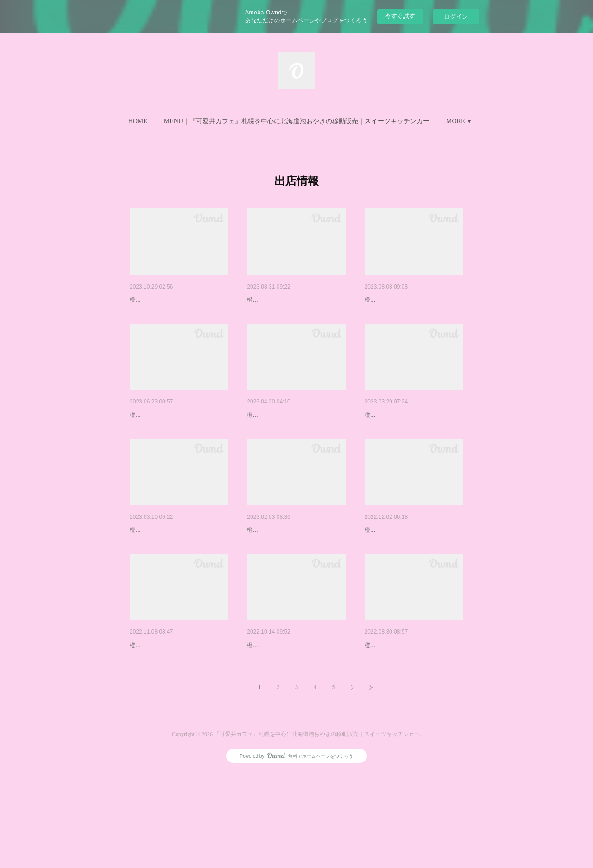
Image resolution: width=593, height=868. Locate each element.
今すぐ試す (400, 16)
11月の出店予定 (153, 300)
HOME (138, 121)
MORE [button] (455, 121)
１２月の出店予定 (391, 578)
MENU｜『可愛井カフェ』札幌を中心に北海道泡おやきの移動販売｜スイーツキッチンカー (297, 121)
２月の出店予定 (270, 578)
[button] (138, 121)
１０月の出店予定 (273, 717)
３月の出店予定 (152, 578)
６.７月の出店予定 (157, 439)
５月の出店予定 (270, 439)
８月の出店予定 (387, 300)
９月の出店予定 (270, 300)
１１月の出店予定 (156, 717)
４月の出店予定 (387, 439)
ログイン (456, 16)
